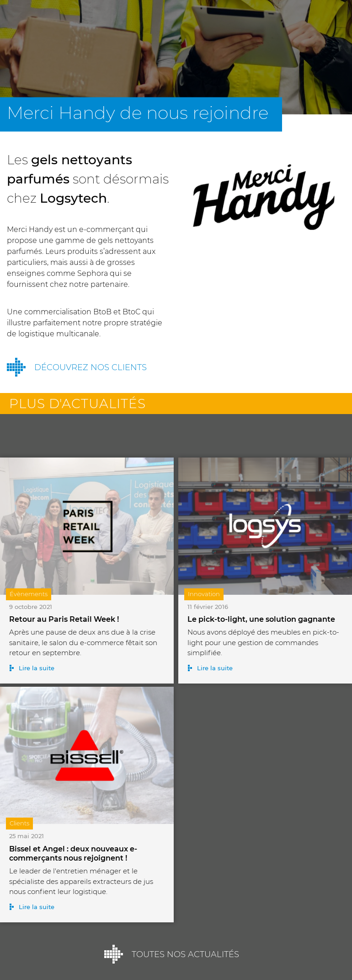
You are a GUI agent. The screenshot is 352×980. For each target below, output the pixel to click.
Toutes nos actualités (185, 954)
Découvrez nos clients (91, 367)
